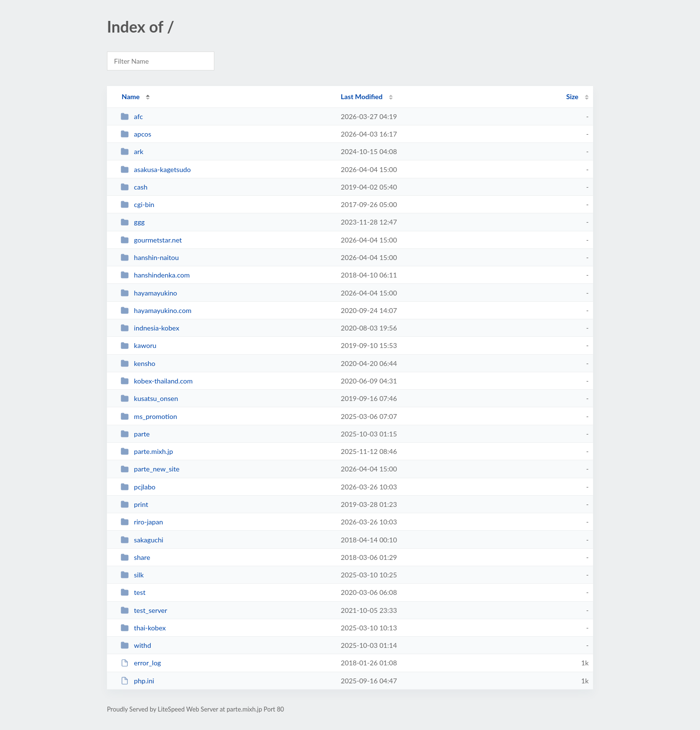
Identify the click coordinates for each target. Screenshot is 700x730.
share (135, 557)
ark (132, 151)
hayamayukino (149, 293)
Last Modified (362, 96)
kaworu (138, 345)
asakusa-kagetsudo (156, 169)
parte (135, 434)
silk (132, 575)
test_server (144, 610)
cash (134, 187)
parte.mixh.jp (147, 451)
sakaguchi (142, 540)
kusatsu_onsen (149, 398)
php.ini (137, 681)
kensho (138, 363)
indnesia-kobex (150, 328)
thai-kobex (143, 628)
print (134, 504)
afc (132, 116)
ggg (132, 222)
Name (131, 96)
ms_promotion (149, 416)
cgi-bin (137, 204)
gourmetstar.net (151, 240)
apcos (136, 134)
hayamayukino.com (156, 310)
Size (572, 96)
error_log (141, 663)
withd (136, 645)
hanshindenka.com (155, 275)
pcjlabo (138, 487)
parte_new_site (150, 469)
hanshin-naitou (150, 257)
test (133, 592)
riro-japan (142, 522)
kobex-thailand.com (157, 381)
